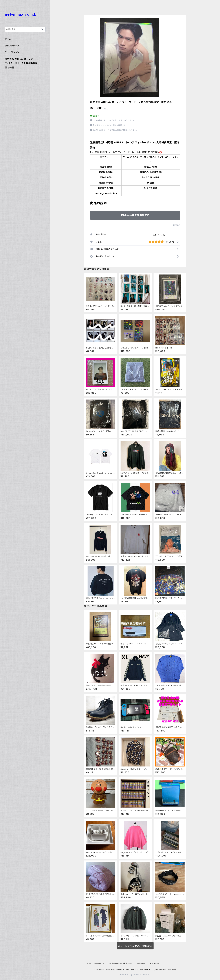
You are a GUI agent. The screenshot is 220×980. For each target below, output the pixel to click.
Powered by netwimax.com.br (135, 974)
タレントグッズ (12, 45)
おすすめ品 (155, 963)
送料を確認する (119, 125)
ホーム (8, 39)
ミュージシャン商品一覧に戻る (135, 946)
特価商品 (141, 963)
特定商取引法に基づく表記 (121, 963)
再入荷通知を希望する (135, 215)
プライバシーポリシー (95, 963)
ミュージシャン (159, 235)
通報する (177, 225)
